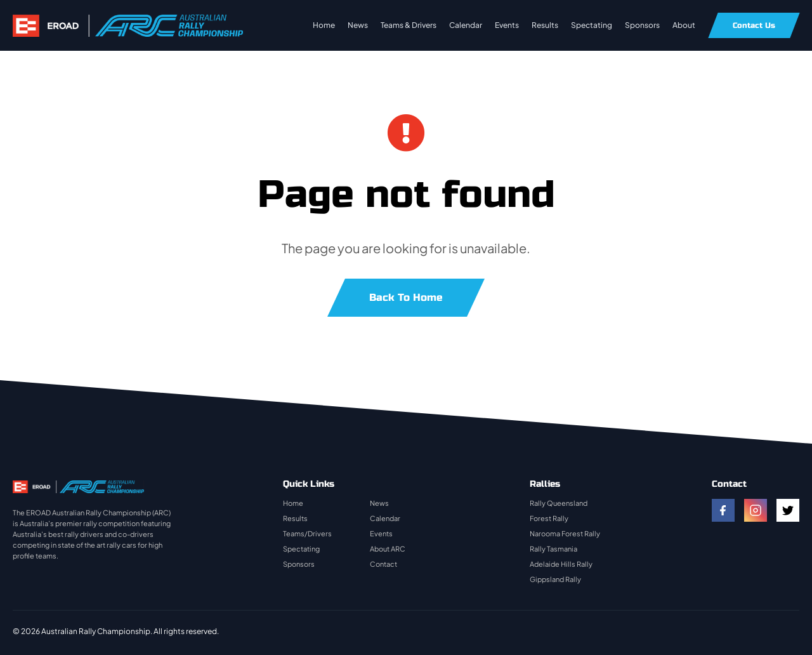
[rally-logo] (128, 21)
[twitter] (788, 510)
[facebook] (723, 510)
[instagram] (756, 510)
